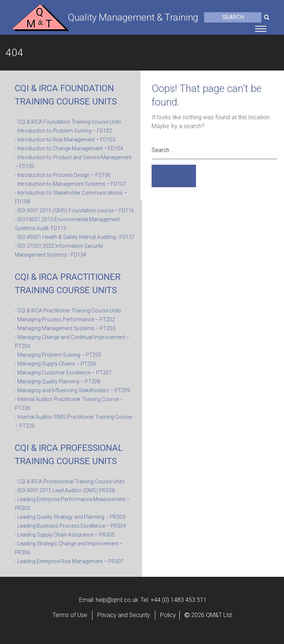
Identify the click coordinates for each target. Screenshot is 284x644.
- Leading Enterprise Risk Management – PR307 (69, 561)
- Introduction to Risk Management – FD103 (65, 140)
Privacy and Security (124, 615)
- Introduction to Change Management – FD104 (69, 148)
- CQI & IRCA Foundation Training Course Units (68, 122)
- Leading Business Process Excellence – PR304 (70, 526)
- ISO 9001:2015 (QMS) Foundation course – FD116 (75, 210)
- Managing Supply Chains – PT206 (55, 364)
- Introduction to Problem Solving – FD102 (63, 131)
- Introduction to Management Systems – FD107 (70, 184)
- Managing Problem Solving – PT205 (58, 355)
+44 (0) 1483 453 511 (179, 600)
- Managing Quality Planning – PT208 (58, 381)
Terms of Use (70, 615)
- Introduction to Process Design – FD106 (63, 175)
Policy (168, 615)
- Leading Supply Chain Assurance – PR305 (65, 535)
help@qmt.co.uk (117, 600)
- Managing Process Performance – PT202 (65, 319)
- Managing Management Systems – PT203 (65, 328)
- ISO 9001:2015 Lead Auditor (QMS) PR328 (65, 490)
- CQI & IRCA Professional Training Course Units (70, 482)
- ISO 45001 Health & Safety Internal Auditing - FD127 (75, 237)
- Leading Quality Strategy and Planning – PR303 (70, 517)
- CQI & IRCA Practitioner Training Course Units (68, 311)
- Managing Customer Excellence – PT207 (63, 373)
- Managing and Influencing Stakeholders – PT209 (72, 390)
